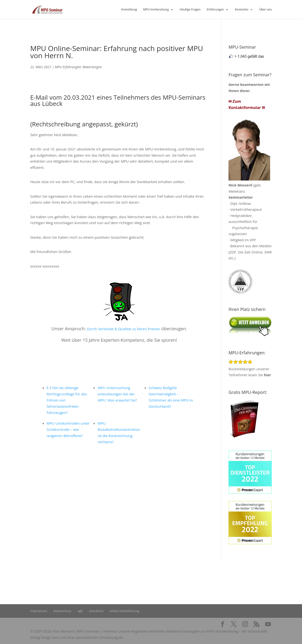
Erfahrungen (215, 10)
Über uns (265, 10)
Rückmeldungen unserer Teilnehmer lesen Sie (250, 369)
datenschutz (62, 611)
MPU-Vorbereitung (156, 10)
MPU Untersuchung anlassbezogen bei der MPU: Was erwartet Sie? (117, 394)
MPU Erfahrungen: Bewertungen (78, 67)
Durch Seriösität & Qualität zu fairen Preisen (124, 329)
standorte (96, 611)
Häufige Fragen (190, 10)
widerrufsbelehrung (125, 611)
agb (80, 611)
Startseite (102, 576)
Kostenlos (242, 10)
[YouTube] (268, 624)
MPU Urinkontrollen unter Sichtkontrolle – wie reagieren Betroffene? (68, 429)
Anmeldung (129, 10)
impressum (39, 611)
